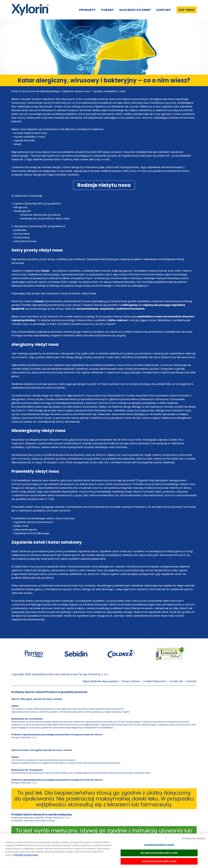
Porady (107, 10)
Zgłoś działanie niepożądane (100, 681)
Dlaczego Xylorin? (135, 10)
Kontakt (164, 10)
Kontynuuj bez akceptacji (194, 841)
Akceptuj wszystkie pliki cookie (159, 855)
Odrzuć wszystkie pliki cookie (159, 864)
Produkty (87, 10)
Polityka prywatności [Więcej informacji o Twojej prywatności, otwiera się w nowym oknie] (26, 858)
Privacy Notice (131, 681)
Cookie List (176, 681)
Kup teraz (187, 10)
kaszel (39, 301)
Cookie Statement (155, 681)
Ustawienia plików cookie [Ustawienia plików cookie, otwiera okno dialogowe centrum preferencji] (159, 847)
